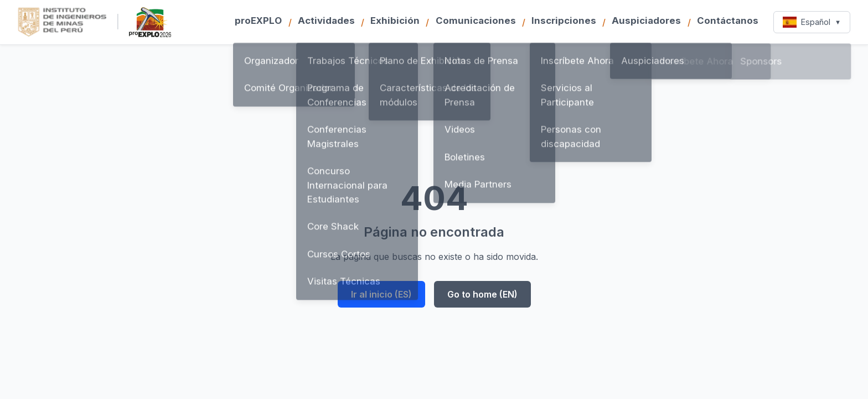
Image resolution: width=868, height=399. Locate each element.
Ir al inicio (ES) (381, 294)
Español (812, 22)
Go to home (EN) (482, 294)
